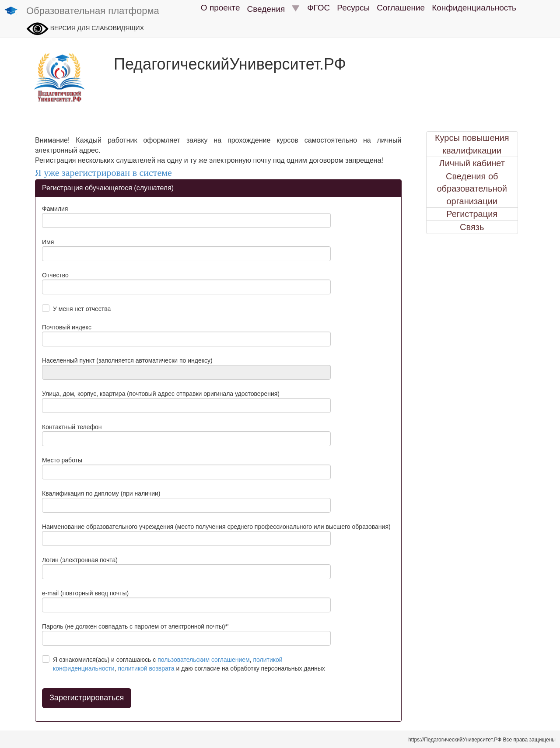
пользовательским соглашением (204, 660)
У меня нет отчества (82, 309)
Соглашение (401, 8)
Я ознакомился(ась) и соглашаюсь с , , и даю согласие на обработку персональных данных (189, 664)
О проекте (220, 8)
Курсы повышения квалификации (472, 144)
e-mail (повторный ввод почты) (85, 593)
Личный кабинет (472, 163)
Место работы (62, 460)
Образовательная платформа (82, 11)
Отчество (55, 275)
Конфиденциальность (474, 8)
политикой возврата (146, 668)
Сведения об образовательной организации (472, 189)
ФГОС (318, 8)
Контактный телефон (72, 427)
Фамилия (55, 209)
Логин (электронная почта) (80, 560)
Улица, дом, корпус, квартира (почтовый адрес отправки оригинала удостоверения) (161, 394)
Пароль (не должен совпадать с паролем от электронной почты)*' (135, 626)
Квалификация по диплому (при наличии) (101, 493)
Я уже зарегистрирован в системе (103, 173)
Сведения (274, 9)
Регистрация (472, 214)
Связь (472, 227)
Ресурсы (353, 8)
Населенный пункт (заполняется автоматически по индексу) (127, 360)
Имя (48, 242)
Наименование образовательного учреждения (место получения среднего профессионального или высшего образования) (216, 527)
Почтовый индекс (67, 327)
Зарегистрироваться (87, 698)
